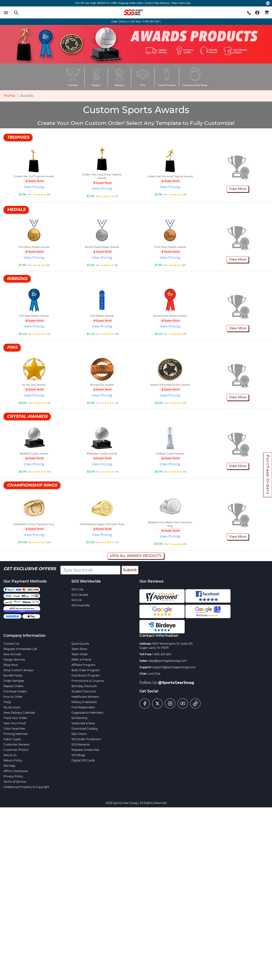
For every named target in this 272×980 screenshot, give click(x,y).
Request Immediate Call (20, 649)
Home (9, 96)
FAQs (7, 702)
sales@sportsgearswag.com (167, 661)
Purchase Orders (268, 475)
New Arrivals (12, 654)
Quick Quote (80, 644)
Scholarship (80, 718)
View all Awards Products (136, 556)
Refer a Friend (81, 660)
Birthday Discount (84, 686)
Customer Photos (16, 750)
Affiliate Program (83, 665)
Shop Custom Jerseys (18, 670)
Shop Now (11, 665)
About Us (10, 755)
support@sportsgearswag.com (174, 667)
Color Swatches (14, 729)
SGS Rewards (81, 744)
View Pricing (34, 187)
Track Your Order (15, 718)
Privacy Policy (13, 776)
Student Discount (84, 691)
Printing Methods (16, 734)
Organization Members (87, 713)
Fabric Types (12, 739)
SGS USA (77, 589)
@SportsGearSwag (176, 683)
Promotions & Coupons (88, 681)
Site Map (9, 766)
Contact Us (11, 644)
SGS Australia (81, 605)
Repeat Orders (13, 686)
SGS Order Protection (86, 739)
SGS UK (77, 600)
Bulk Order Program (86, 670)
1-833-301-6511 (162, 654)
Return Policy (13, 760)
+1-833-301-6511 (151, 22)
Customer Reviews (17, 744)
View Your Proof (15, 723)
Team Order (80, 654)
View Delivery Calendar (19, 713)
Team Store (79, 649)
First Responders (83, 707)
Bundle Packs (13, 675)
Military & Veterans (84, 702)
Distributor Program (86, 675)
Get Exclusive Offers (30, 569)
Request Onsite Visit (85, 750)
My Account (12, 707)
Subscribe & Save (83, 723)
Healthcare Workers (85, 697)
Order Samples (14, 681)
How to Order (13, 697)
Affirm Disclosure (16, 771)
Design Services (14, 660)
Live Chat (154, 674)
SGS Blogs (78, 755)
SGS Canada (80, 595)
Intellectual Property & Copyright (26, 787)
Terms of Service (15, 782)
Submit (130, 570)
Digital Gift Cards (83, 760)
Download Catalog (84, 729)
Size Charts (79, 734)
